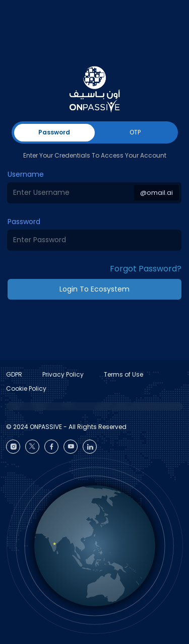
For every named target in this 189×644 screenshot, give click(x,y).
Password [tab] (54, 132)
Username (26, 174)
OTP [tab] (135, 132)
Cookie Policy (26, 388)
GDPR (14, 374)
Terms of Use (123, 374)
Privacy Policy (63, 374)
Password (24, 222)
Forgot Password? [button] (146, 269)
